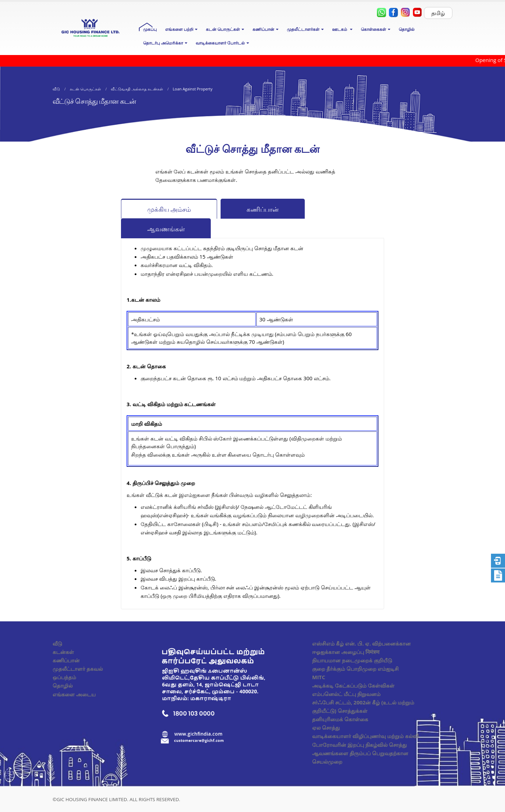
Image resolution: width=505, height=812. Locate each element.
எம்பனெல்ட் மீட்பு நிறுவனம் (346, 694)
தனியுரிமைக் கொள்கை (340, 719)
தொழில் (407, 29)
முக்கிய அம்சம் (169, 209)
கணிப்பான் (262, 209)
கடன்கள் (63, 652)
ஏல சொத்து (326, 728)
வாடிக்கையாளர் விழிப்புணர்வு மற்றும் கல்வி (365, 736)
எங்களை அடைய (74, 694)
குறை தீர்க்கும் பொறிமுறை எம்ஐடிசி (355, 669)
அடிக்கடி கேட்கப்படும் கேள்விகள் (353, 685)
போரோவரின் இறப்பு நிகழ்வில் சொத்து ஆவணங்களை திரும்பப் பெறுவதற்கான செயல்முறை (360, 753)
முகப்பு (150, 29)
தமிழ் (438, 13)
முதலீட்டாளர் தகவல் (78, 669)
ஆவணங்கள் (166, 229)
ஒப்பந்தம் (64, 677)
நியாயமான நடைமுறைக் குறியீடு (352, 660)
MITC (319, 677)
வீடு (57, 643)
